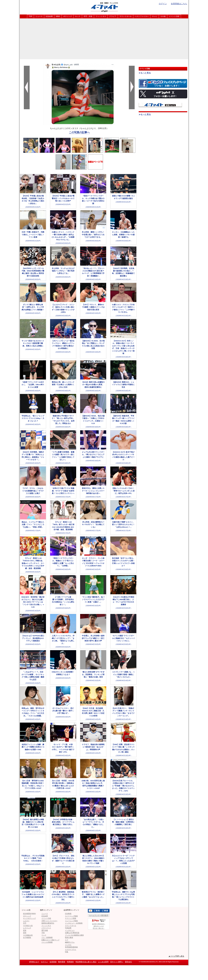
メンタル (68, 945)
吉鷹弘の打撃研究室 (72, 933)
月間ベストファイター (49, 921)
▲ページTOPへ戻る (176, 956)
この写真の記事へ (79, 132)
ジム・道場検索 (47, 937)
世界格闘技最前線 (71, 947)
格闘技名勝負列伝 (48, 923)
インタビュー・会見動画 (74, 923)
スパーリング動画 (71, 916)
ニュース (39, 16)
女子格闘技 (27, 937)
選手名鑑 (45, 930)
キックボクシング (29, 918)
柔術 (25, 933)
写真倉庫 (68, 928)
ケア (67, 940)
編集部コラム (70, 942)
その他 (163, 16)
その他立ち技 (28, 926)
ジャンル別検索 (47, 942)
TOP (30, 16)
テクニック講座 (71, 918)
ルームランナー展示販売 (99, 915)
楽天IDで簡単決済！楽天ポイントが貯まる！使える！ (99, 924)
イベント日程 (174, 16)
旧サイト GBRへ (117, 962)
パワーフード (46, 928)
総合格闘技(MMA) (29, 914)
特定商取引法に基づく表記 (86, 962)
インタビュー (70, 930)
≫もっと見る (145, 73)
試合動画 (68, 914)
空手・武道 (88, 16)
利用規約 (70, 962)
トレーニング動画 (71, 921)
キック (78, 16)
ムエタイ (26, 921)
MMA (58, 16)
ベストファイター (142, 16)
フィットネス (101, 16)
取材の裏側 (69, 937)
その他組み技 (28, 935)
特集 (67, 952)
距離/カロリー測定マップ (50, 940)
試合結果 (49, 16)
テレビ (155, 16)
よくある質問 (103, 962)
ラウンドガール (126, 16)
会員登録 (53, 962)
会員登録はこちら (179, 4)
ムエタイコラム (71, 949)
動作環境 (62, 962)
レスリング (27, 928)
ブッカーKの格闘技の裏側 (74, 935)
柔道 (25, 930)
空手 (25, 923)
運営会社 (128, 962)
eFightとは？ (34, 962)
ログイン (163, 4)
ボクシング (68, 16)
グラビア (113, 16)
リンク (44, 935)
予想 (43, 933)
